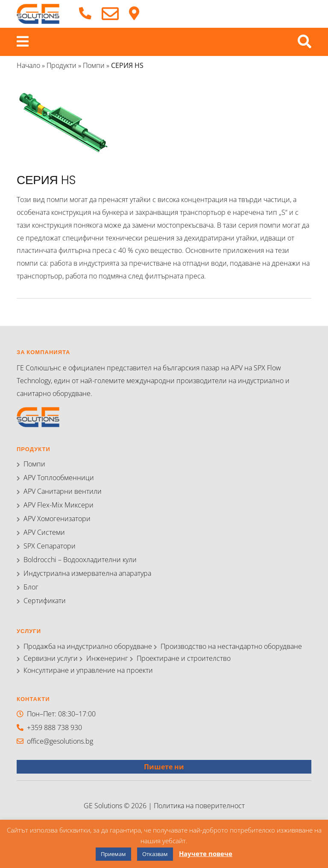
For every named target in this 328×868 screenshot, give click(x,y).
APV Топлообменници (59, 478)
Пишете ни (164, 767)
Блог (31, 587)
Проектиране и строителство (184, 658)
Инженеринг (107, 658)
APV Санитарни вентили (63, 491)
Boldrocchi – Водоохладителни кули (80, 560)
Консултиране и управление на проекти (88, 670)
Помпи (94, 65)
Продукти (61, 65)
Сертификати (45, 601)
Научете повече (206, 853)
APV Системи (44, 532)
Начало (28, 65)
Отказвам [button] (155, 854)
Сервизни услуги (51, 658)
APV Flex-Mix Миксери (59, 505)
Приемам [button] (113, 854)
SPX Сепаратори (50, 546)
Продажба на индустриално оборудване (88, 646)
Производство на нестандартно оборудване (231, 646)
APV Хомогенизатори (57, 519)
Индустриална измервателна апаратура (87, 573)
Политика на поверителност (199, 806)
